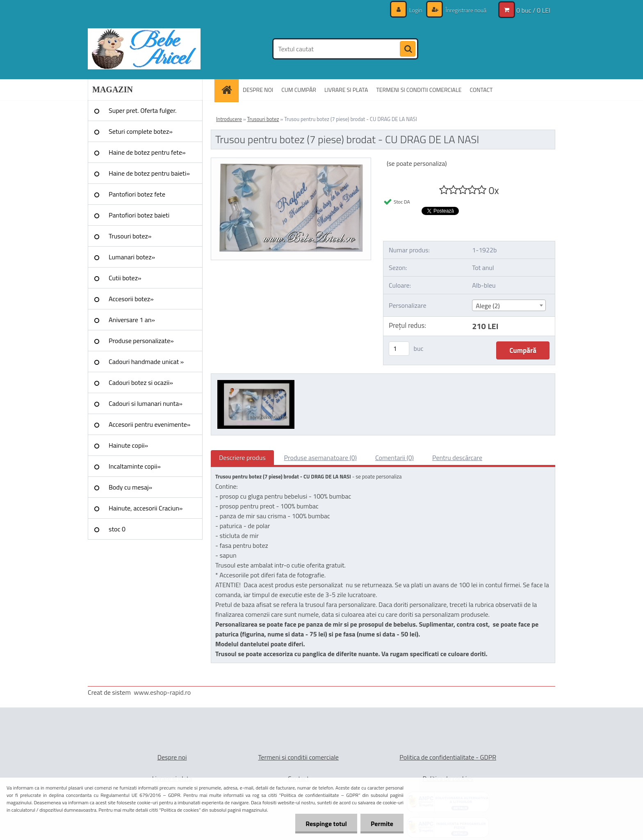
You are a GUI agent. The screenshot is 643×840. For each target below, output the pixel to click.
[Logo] (144, 49)
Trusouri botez (263, 119)
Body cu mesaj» (130, 487)
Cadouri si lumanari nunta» (146, 403)
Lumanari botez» (132, 257)
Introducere (229, 119)
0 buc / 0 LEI (533, 10)
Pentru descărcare (457, 458)
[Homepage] (229, 90)
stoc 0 (117, 529)
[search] (408, 49)
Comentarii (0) (394, 458)
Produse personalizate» (141, 341)
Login (416, 10)
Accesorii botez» (131, 299)
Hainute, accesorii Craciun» (146, 508)
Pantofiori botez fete (137, 194)
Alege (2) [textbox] (488, 306)
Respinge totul (326, 824)
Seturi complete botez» (141, 131)
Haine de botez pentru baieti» (149, 173)
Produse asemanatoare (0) (320, 458)
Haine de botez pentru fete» (147, 152)
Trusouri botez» (130, 236)
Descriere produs (242, 458)
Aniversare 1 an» (132, 320)
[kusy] (399, 349)
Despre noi (172, 757)
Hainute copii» (128, 445)
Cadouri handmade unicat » (146, 362)
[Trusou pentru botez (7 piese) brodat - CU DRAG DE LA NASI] (291, 161)
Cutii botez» (125, 278)
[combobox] (509, 305)
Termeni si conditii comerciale (298, 757)
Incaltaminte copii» (135, 466)
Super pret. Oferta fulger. (143, 110)
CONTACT (481, 90)
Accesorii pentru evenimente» (149, 424)
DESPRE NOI (258, 90)
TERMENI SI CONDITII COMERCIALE (419, 90)
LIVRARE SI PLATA (346, 90)
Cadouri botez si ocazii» (141, 382)
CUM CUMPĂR (299, 90)
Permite (382, 824)
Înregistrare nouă (465, 10)
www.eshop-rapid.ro (162, 692)
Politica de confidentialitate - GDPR (448, 757)
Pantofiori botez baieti (139, 215)
